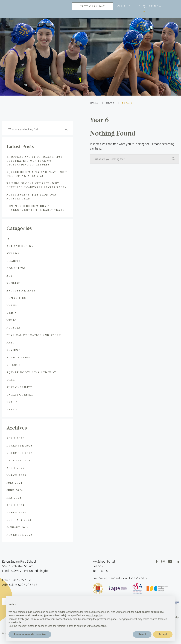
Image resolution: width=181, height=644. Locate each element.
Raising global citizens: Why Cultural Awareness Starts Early (37, 185)
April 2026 (16, 438)
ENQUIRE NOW (150, 6)
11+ (9, 238)
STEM (11, 380)
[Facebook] (157, 561)
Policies (98, 566)
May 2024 (14, 498)
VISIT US (124, 6)
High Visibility (138, 578)
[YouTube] (170, 561)
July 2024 (15, 483)
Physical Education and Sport (34, 335)
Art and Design (20, 246)
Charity (14, 261)
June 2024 (15, 490)
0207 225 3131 (21, 580)
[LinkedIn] (177, 561)
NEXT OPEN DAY (92, 6)
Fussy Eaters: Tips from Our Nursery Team (32, 197)
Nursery (14, 328)
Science (14, 365)
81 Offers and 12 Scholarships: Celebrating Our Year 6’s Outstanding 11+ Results (34, 161)
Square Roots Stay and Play (31, 372)
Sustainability (19, 387)
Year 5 (12, 402)
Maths (12, 305)
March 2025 (16, 475)
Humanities (16, 298)
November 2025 (20, 453)
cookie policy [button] (95, 616)
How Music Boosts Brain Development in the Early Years (36, 208)
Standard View (117, 578)
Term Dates (100, 571)
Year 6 (12, 409)
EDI (9, 276)
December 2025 (20, 446)
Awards (13, 253)
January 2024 (18, 527)
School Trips (18, 357)
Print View (99, 578)
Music (12, 320)
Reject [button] (142, 634)
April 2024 (16, 505)
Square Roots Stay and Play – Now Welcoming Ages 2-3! (37, 174)
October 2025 (19, 460)
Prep (11, 343)
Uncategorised (20, 395)
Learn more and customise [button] (30, 634)
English (14, 283)
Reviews (14, 350)
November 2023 (20, 535)
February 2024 (19, 520)
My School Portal (104, 562)
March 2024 (16, 512)
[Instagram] (163, 561)
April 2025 (15, 468)
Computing (16, 268)
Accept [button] (163, 634)
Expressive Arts (21, 290)
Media (12, 313)
